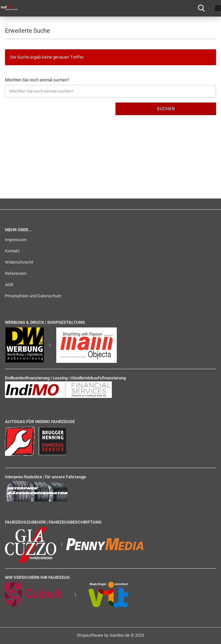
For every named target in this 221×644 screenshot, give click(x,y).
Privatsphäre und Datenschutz (33, 296)
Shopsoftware (90, 635)
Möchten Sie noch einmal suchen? (37, 80)
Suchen (166, 109)
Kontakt (12, 251)
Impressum (16, 240)
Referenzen (16, 273)
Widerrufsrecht (19, 262)
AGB (9, 285)
